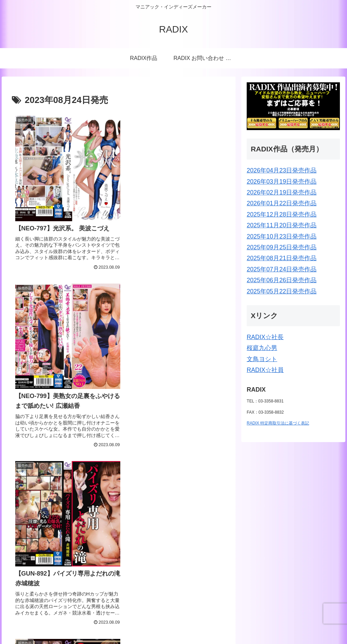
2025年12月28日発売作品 (282, 214)
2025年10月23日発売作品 (282, 236)
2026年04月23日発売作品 (282, 170)
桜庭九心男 (262, 348)
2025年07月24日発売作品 (282, 269)
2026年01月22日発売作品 (282, 203)
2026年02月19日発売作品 (282, 192)
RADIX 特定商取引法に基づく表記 (278, 423)
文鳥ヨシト (262, 359)
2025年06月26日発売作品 (282, 280)
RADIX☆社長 (265, 337)
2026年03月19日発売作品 (282, 182)
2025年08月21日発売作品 (282, 258)
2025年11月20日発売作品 (282, 225)
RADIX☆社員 (265, 370)
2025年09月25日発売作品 (282, 247)
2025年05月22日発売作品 (282, 291)
